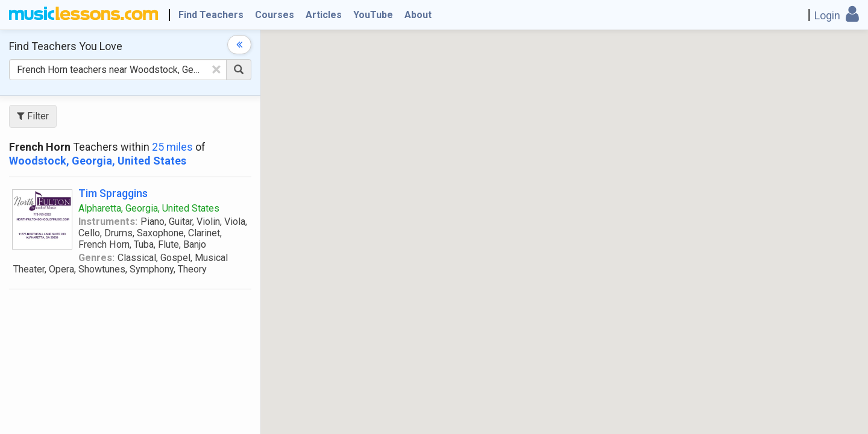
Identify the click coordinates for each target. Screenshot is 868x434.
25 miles (172, 147)
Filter (33, 116)
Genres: (96, 258)
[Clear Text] (216, 69)
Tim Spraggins (113, 193)
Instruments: (108, 222)
